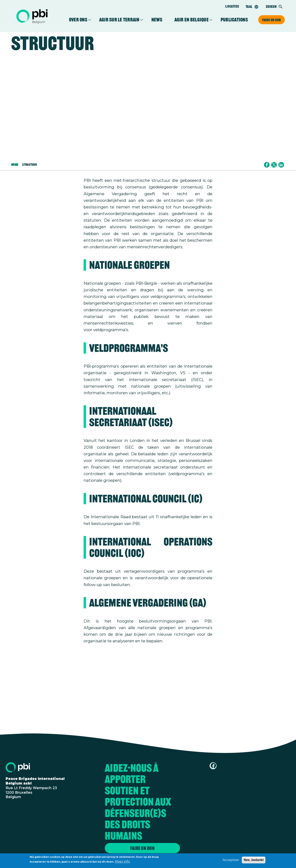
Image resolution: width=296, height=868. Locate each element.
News (157, 20)
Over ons (78, 20)
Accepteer (231, 860)
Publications (234, 20)
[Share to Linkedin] (281, 165)
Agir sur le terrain (119, 20)
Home (15, 165)
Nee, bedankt (254, 860)
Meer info (122, 861)
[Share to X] (274, 165)
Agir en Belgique (191, 20)
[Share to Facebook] (267, 165)
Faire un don (271, 20)
